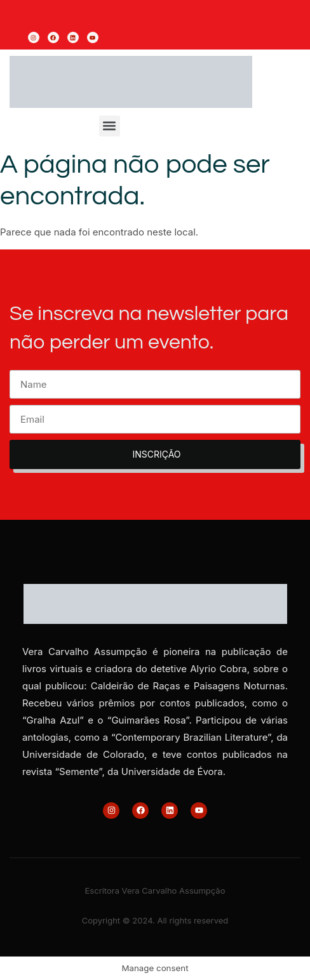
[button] (110, 126)
